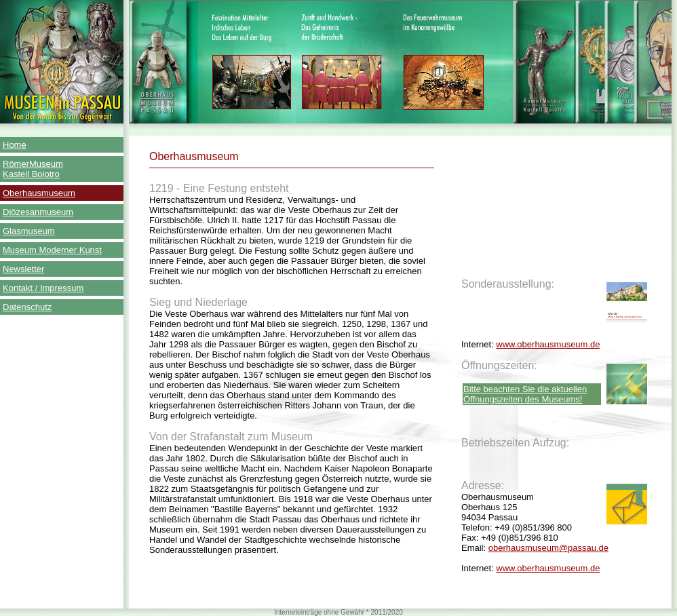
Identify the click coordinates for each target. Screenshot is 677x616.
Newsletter (23, 269)
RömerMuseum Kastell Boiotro (33, 169)
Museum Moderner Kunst (52, 250)
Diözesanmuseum (38, 212)
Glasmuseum (29, 231)
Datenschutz (27, 307)
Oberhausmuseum (39, 193)
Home (15, 145)
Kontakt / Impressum (43, 288)
